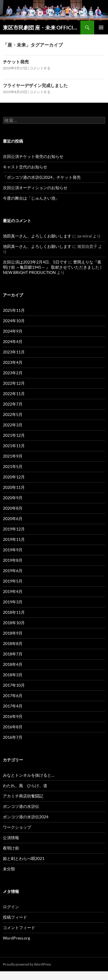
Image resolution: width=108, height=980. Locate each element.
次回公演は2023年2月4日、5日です (35, 262)
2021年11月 (14, 446)
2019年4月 (13, 591)
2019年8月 (13, 560)
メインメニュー (101, 27)
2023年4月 (13, 362)
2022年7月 (13, 404)
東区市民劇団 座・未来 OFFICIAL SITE (42, 27)
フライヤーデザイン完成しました (35, 85)
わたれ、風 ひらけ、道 (25, 785)
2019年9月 (13, 550)
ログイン (11, 907)
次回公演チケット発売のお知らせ (33, 156)
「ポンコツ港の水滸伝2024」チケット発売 (42, 177)
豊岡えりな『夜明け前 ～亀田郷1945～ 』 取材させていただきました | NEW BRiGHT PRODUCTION (52, 267)
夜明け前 (11, 848)
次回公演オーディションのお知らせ (35, 188)
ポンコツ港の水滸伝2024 (26, 817)
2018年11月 (14, 612)
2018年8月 (13, 643)
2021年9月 (13, 456)
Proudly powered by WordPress (27, 964)
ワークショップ (17, 827)
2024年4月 (13, 341)
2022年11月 (14, 394)
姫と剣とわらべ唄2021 (24, 858)
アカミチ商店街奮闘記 (23, 796)
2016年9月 (13, 716)
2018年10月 (14, 623)
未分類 (9, 869)
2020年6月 (13, 518)
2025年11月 (14, 310)
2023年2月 (13, 373)
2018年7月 (13, 654)
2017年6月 (13, 696)
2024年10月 (14, 321)
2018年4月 (13, 664)
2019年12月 (14, 529)
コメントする (40, 68)
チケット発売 (16, 62)
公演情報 (11, 838)
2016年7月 (13, 737)
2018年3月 (13, 675)
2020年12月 (14, 477)
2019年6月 (13, 571)
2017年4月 (13, 706)
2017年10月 (14, 685)
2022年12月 (14, 383)
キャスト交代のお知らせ (25, 167)
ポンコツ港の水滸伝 (21, 806)
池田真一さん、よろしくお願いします (37, 236)
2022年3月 (13, 425)
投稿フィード (15, 917)
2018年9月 (13, 633)
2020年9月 (13, 498)
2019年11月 (14, 539)
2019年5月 (13, 581)
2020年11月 (14, 487)
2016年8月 (13, 727)
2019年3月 (13, 602)
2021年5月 (13, 466)
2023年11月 (14, 352)
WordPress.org (16, 938)
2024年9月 (13, 331)
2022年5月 (13, 414)
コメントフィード (19, 927)
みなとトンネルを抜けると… (29, 775)
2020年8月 (13, 508)
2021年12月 (14, 435)
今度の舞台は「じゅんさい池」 (31, 198)
